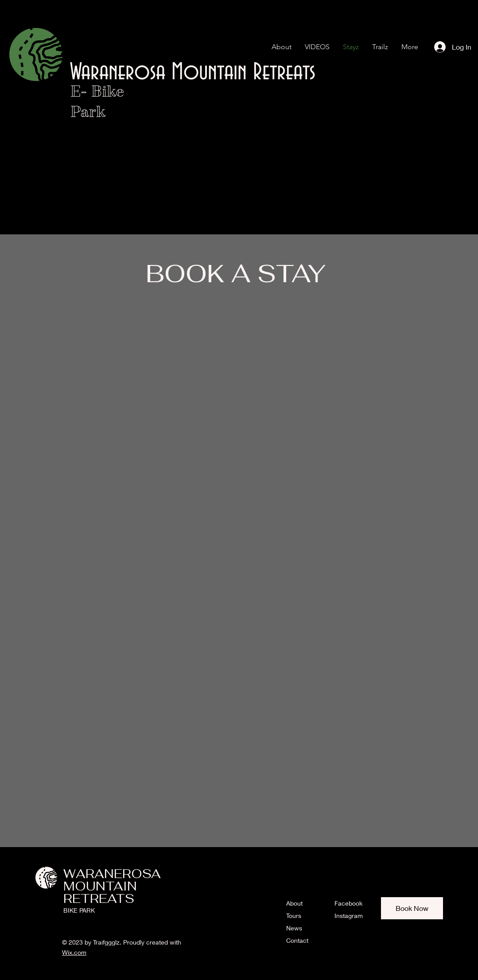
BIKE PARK (79, 910)
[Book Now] (412, 908)
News (294, 928)
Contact (297, 940)
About (294, 903)
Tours (294, 916)
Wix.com (74, 952)
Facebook (348, 903)
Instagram (349, 916)
